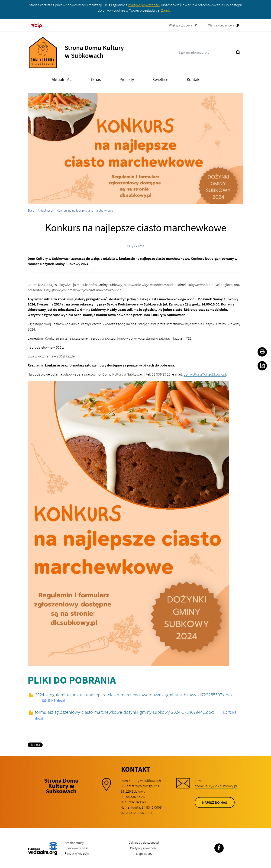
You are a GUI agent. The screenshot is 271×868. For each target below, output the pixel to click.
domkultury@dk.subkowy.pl (205, 374)
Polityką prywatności (144, 5)
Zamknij (167, 10)
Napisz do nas (215, 802)
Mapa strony (144, 854)
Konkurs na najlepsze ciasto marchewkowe (85, 210)
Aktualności (45, 210)
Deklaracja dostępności (144, 842)
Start (31, 210)
